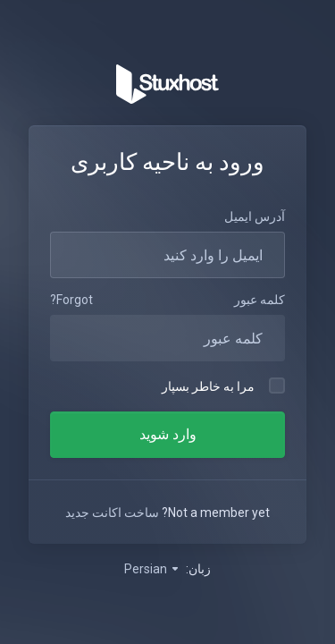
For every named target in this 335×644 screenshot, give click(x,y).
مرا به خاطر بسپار (223, 386)
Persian (152, 569)
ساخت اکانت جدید (112, 513)
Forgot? (71, 300)
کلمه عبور (260, 300)
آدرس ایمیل (255, 216)
